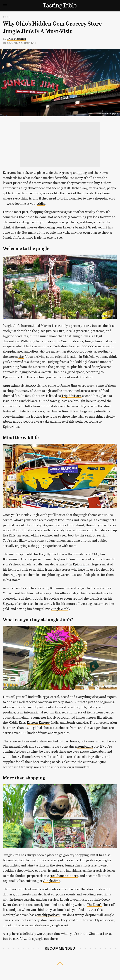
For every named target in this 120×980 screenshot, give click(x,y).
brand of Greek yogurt (91, 227)
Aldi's (41, 203)
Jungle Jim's (60, 411)
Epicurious (11, 377)
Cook (7, 17)
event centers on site (55, 889)
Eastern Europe (38, 722)
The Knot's (94, 904)
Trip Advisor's (71, 396)
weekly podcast (49, 915)
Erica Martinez (16, 39)
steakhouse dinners (64, 876)
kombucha (85, 746)
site (21, 356)
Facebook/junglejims (108, 114)
